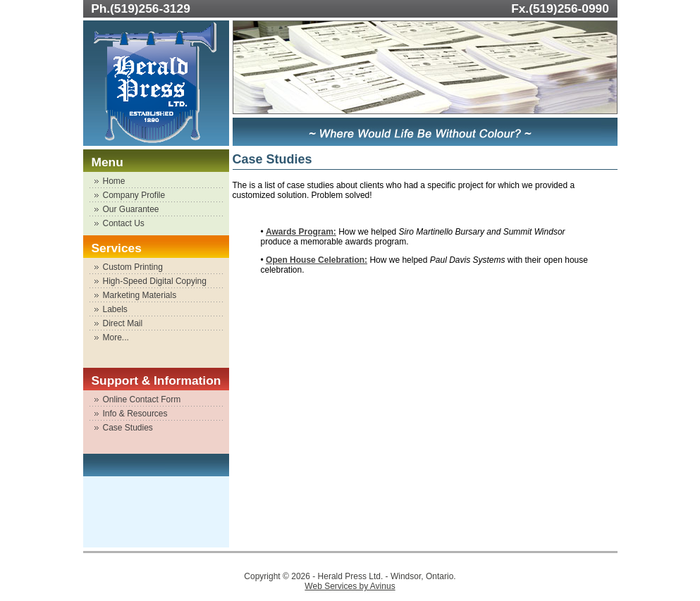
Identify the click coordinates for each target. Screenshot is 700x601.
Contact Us (124, 223)
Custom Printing (133, 267)
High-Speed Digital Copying (155, 281)
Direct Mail (123, 323)
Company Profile (134, 195)
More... (116, 337)
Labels (115, 309)
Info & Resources (135, 414)
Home (114, 181)
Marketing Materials (140, 295)
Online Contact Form (142, 399)
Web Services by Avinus (350, 586)
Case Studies (128, 428)
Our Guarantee (131, 209)
